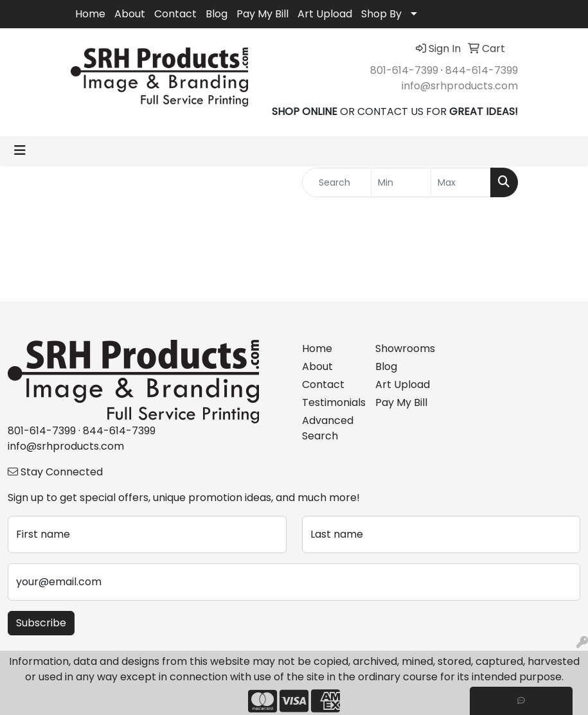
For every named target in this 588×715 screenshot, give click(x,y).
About (130, 14)
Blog (217, 14)
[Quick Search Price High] (461, 182)
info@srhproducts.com (460, 86)
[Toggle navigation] (20, 150)
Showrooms (404, 349)
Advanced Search (328, 428)
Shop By (381, 14)
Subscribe (41, 623)
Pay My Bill (263, 14)
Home (90, 14)
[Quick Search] (337, 182)
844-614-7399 (482, 70)
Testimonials (331, 402)
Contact (175, 14)
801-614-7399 (404, 70)
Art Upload (325, 14)
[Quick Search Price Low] (401, 182)
